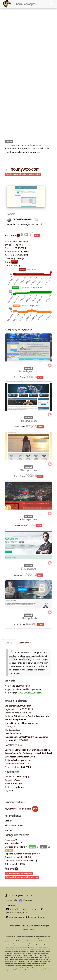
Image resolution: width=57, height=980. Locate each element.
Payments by (19, 900)
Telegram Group (16, 917)
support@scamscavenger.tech (24, 909)
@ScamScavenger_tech (18, 912)
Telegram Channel (37, 917)
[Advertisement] (28, 29)
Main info (9, 643)
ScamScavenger (25, 4)
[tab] (28, 174)
